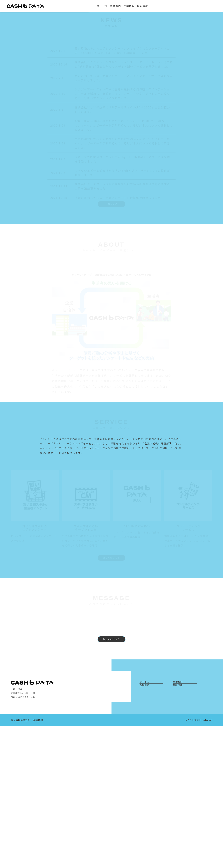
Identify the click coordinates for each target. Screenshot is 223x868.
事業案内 (120, 6)
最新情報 (147, 6)
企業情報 (134, 6)
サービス (107, 6)
